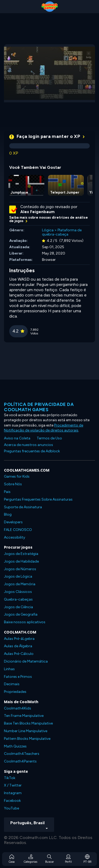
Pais (7, 492)
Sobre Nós (13, 484)
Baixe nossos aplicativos (25, 622)
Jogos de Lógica (18, 576)
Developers (13, 522)
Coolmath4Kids (18, 708)
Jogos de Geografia (21, 614)
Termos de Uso (49, 438)
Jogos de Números (20, 569)
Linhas (9, 669)
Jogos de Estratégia (21, 554)
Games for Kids (17, 476)
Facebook (12, 801)
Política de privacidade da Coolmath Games (39, 407)
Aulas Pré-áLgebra (19, 639)
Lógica (48, 230)
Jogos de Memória (20, 584)
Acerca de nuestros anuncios (29, 445)
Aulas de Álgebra (18, 646)
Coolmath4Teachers (22, 754)
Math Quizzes (15, 746)
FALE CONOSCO (18, 530)
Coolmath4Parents (20, 761)
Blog (8, 514)
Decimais (12, 684)
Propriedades (15, 692)
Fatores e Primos (18, 677)
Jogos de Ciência (18, 607)
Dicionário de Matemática (26, 661)
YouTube (11, 808)
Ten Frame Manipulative (24, 716)
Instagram (13, 793)
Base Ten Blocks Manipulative (28, 723)
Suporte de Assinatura (23, 507)
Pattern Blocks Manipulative (27, 739)
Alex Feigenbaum (37, 212)
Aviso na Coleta (17, 438)
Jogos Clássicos (18, 592)
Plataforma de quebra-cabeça (62, 232)
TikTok (10, 778)
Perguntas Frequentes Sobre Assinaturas (38, 499)
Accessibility (15, 537)
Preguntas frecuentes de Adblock (32, 451)
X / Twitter (13, 785)
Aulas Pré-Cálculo (19, 654)
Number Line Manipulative (26, 731)
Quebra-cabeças (18, 599)
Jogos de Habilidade (21, 561)
